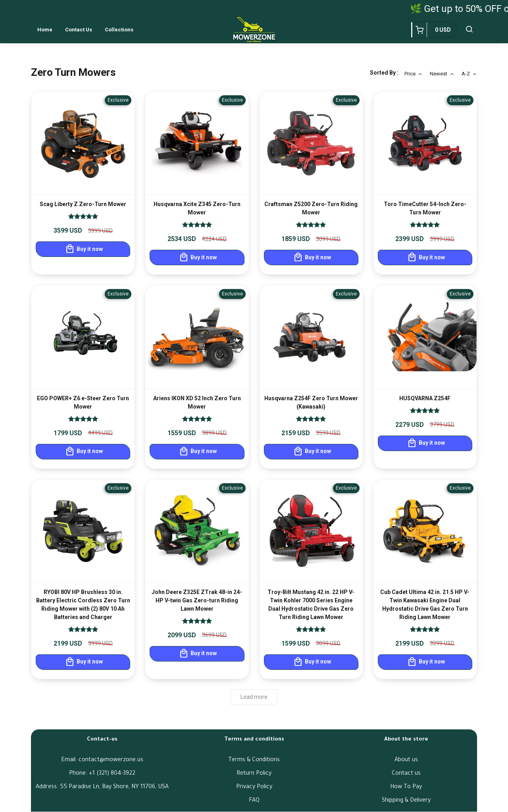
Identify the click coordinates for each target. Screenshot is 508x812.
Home (45, 30)
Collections (119, 30)
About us (406, 760)
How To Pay (406, 787)
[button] (469, 30)
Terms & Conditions (254, 760)
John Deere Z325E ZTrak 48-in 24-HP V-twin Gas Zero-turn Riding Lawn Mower (197, 600)
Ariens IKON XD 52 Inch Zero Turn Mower (197, 402)
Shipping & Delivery (406, 801)
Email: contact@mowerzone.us (102, 760)
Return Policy (254, 774)
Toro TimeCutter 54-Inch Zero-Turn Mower (425, 208)
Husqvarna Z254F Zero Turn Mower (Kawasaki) (311, 402)
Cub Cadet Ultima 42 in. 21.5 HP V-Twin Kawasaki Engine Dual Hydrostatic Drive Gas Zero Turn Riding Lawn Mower (425, 605)
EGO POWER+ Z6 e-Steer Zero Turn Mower (83, 402)
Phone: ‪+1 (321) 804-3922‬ (102, 774)
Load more (254, 697)
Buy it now (84, 249)
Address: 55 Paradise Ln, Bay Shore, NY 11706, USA (102, 787)
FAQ (254, 801)
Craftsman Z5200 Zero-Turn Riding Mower (311, 208)
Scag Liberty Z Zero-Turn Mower (83, 204)
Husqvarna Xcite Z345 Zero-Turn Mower (197, 208)
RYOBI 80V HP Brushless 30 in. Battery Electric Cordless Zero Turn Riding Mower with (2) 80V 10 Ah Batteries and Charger (83, 605)
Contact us (79, 30)
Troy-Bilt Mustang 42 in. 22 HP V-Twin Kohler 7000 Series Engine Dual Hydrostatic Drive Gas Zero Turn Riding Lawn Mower (311, 605)
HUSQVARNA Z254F (425, 398)
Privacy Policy (254, 787)
